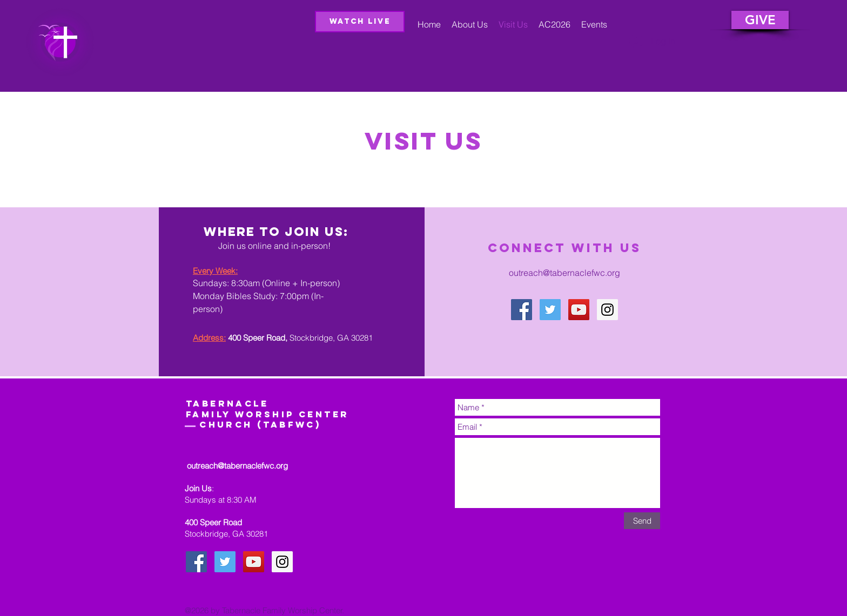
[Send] (642, 521)
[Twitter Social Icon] (550, 310)
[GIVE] (760, 20)
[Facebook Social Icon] (522, 310)
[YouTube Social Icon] (579, 310)
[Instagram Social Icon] (607, 310)
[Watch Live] (360, 22)
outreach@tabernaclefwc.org (564, 273)
